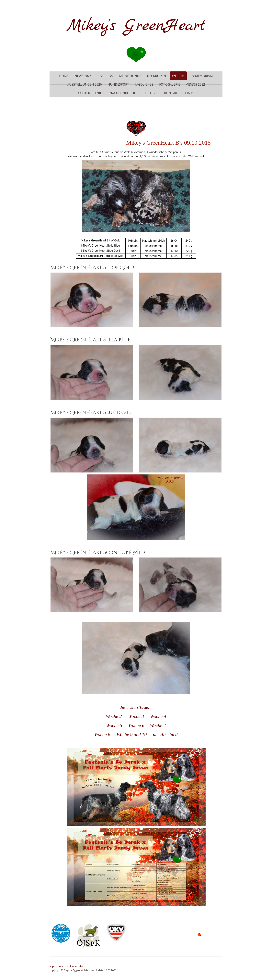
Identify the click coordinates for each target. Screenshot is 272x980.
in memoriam (202, 76)
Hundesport (119, 84)
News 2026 (83, 76)
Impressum (56, 966)
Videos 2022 (195, 84)
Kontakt (172, 93)
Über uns (105, 76)
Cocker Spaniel (91, 93)
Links (190, 93)
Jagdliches (144, 84)
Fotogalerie (170, 84)
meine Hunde (130, 76)
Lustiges (151, 93)
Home (64, 76)
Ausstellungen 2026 (85, 84)
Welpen (178, 76)
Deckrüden (157, 76)
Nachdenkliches (124, 93)
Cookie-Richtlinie (75, 966)
